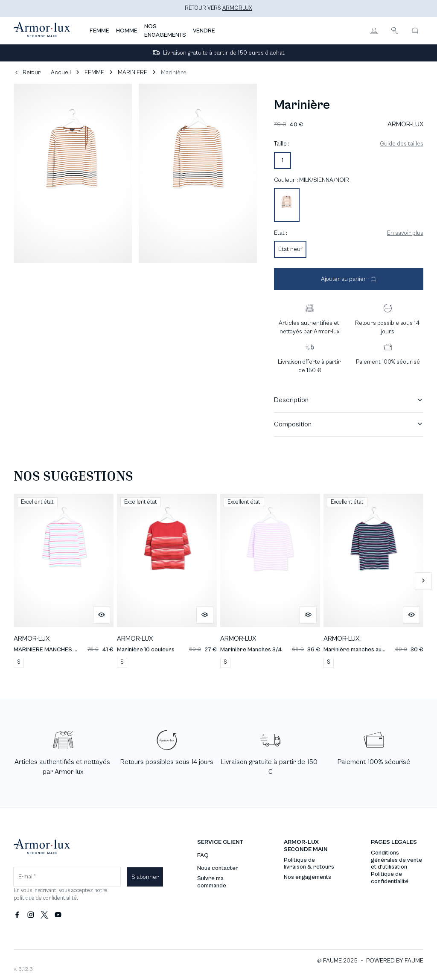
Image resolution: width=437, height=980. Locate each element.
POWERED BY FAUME (395, 961)
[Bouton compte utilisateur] (374, 31)
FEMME (99, 31)
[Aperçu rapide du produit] (102, 615)
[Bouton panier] (415, 31)
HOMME (127, 31)
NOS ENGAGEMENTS (165, 31)
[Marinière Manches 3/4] (270, 581)
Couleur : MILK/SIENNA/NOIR (312, 180)
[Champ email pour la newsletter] (67, 877)
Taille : (282, 144)
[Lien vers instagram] (31, 915)
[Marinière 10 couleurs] (167, 581)
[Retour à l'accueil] (42, 31)
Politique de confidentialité (390, 878)
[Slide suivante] (423, 581)
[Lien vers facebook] (17, 915)
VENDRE (204, 31)
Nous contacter (218, 868)
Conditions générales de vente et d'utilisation (396, 860)
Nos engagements (307, 877)
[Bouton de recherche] (394, 31)
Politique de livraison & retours (309, 864)
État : (281, 233)
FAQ (203, 855)
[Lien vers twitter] (44, 915)
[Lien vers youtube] (58, 915)
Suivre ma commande (212, 882)
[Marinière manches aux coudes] (373, 581)
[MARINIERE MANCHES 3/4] (64, 581)
